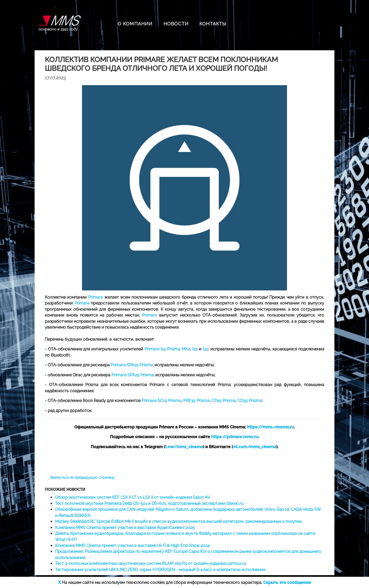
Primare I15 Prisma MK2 (167, 349)
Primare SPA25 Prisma (132, 365)
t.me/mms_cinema (184, 447)
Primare (96, 297)
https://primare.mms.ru (235, 437)
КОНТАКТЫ (213, 24)
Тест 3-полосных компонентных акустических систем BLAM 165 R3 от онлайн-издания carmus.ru (151, 563)
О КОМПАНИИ (135, 24)
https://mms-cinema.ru (270, 427)
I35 (206, 349)
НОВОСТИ (176, 24)
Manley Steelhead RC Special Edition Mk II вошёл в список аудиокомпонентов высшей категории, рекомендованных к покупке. (179, 521)
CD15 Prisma (224, 401)
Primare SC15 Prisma (161, 401)
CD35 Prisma (250, 401)
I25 (195, 349)
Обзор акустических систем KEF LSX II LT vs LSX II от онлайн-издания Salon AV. (133, 497)
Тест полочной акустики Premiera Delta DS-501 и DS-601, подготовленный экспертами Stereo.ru (149, 503)
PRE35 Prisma (196, 401)
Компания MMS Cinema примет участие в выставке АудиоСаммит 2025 (125, 528)
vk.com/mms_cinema (255, 447)
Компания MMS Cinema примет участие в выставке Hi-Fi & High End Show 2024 (132, 546)
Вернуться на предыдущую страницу (83, 477)
